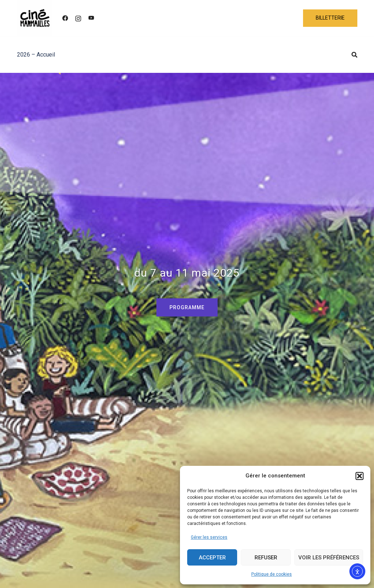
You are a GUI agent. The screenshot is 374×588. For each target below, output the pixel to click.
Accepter (212, 558)
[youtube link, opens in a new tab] (91, 18)
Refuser (266, 558)
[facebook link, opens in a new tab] (65, 18)
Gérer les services (209, 537)
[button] (360, 476)
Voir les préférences (329, 558)
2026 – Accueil (36, 55)
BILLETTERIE (330, 18)
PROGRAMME (187, 307)
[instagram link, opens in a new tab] (78, 18)
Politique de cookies (272, 574)
